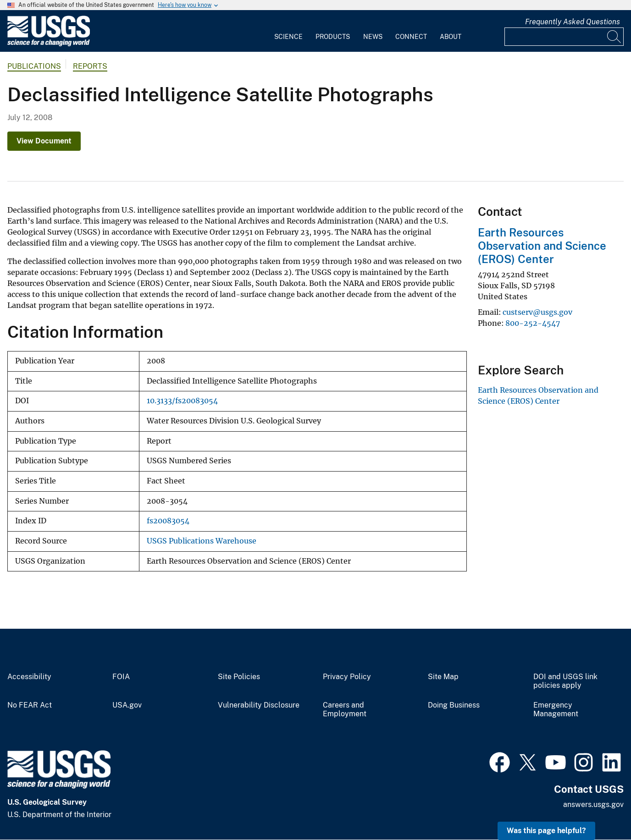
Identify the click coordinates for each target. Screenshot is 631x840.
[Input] (564, 37)
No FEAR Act (30, 705)
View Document (44, 141)
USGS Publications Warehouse (202, 541)
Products (333, 37)
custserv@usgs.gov (537, 312)
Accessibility (29, 677)
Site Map (443, 677)
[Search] (614, 37)
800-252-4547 (533, 323)
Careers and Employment (345, 710)
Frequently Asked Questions (573, 22)
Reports (90, 66)
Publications (34, 66)
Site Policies (239, 677)
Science (288, 37)
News (373, 37)
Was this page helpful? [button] (546, 831)
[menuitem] (288, 31)
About (451, 37)
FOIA (121, 677)
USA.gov (127, 705)
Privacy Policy (347, 677)
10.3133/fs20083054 (182, 401)
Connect (411, 37)
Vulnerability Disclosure (259, 705)
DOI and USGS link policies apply (565, 681)
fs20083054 (168, 521)
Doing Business (454, 705)
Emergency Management (556, 710)
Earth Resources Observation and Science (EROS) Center (542, 246)
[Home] (49, 44)
